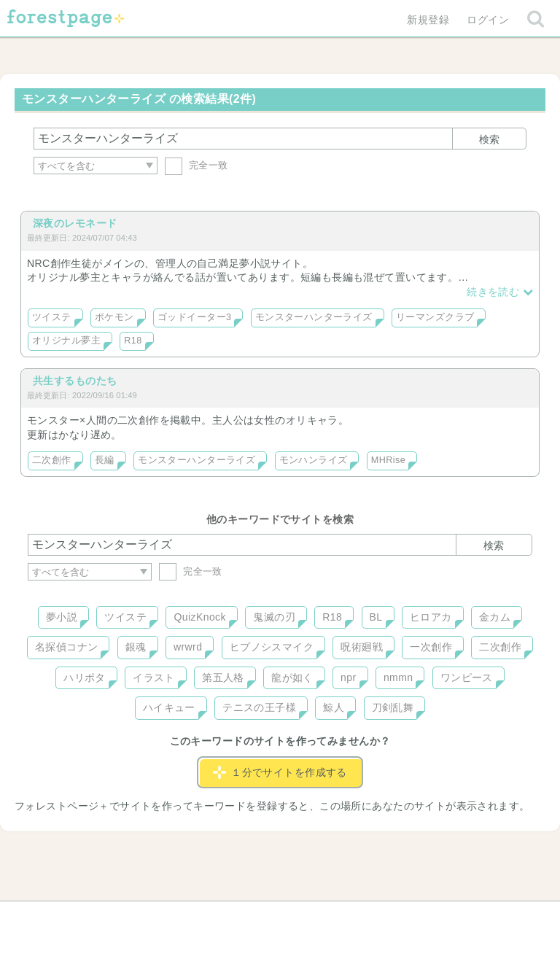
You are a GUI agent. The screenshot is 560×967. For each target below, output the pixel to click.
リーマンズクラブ (435, 317)
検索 (489, 139)
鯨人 (334, 707)
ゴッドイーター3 (194, 317)
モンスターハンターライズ (314, 317)
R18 (133, 341)
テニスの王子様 (259, 707)
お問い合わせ (175, 917)
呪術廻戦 (362, 647)
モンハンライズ (314, 460)
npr (349, 677)
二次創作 (52, 460)
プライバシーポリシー (437, 917)
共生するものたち (75, 381)
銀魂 (136, 647)
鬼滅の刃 (274, 617)
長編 (105, 460)
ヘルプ (93, 917)
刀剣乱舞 (393, 707)
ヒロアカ (431, 617)
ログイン (488, 20)
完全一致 (197, 165)
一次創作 (431, 647)
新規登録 (428, 20)
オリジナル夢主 (66, 341)
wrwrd (188, 647)
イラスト (154, 677)
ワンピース (467, 677)
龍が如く (292, 677)
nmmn (398, 677)
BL (376, 617)
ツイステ (52, 317)
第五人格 (223, 677)
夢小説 (62, 617)
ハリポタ (85, 677)
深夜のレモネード (75, 223)
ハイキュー (169, 707)
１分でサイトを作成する (280, 772)
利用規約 (260, 917)
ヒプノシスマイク (272, 647)
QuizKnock (199, 617)
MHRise (388, 460)
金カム (495, 617)
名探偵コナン (67, 647)
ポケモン (114, 317)
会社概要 (336, 917)
